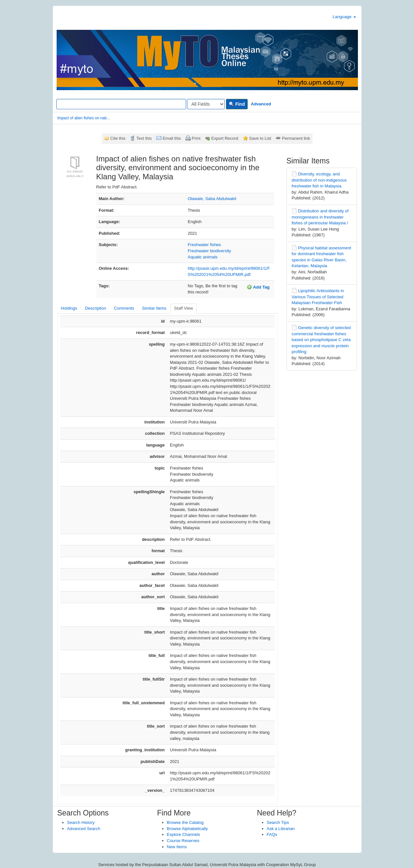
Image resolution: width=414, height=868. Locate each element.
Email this (172, 138)
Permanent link (296, 138)
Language (344, 17)
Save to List (260, 138)
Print (196, 138)
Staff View (183, 308)
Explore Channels (184, 834)
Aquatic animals (203, 257)
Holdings (69, 308)
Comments (124, 308)
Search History (81, 822)
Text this (144, 138)
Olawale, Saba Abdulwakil (212, 199)
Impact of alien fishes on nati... (84, 118)
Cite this (118, 138)
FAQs (272, 834)
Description (95, 308)
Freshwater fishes (204, 245)
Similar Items (154, 308)
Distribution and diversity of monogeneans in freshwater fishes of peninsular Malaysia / (320, 217)
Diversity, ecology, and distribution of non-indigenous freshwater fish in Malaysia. (319, 180)
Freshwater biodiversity (209, 251)
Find (237, 104)
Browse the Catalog (185, 822)
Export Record (225, 138)
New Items (177, 847)
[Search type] (206, 104)
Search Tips (278, 822)
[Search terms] (121, 104)
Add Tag (258, 287)
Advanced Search (84, 829)
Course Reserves (183, 841)
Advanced (261, 104)
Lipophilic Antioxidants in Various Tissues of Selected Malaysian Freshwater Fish (318, 297)
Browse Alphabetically (187, 829)
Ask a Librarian (281, 829)
